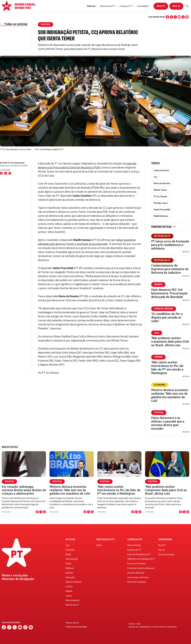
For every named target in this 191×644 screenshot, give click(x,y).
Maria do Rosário (162, 183)
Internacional (72, 559)
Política (159, 412)
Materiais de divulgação (18, 579)
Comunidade (165, 539)
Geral (99, 545)
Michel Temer (160, 190)
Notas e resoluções (15, 575)
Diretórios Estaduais (137, 582)
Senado (158, 284)
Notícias (70, 539)
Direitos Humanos (74, 582)
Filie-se (176, 6)
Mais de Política (10, 447)
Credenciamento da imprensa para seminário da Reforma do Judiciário (170, 269)
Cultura (69, 586)
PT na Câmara (160, 196)
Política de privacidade (76, 627)
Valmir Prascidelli (162, 210)
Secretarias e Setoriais (138, 577)
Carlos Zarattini (161, 170)
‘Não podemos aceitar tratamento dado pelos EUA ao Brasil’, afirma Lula (166, 490)
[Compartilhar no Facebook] (1, 173)
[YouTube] (179, 17)
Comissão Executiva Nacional (141, 568)
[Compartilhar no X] (41, 512)
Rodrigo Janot (161, 203)
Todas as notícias (14, 24)
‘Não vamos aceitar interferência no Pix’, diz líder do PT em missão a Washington (167, 368)
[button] (92, 6)
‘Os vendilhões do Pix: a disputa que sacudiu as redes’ (167, 317)
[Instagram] (171, 17)
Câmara (158, 357)
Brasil (68, 554)
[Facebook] (168, 17)
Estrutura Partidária (137, 564)
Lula (157, 333)
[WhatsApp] (183, 17)
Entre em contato (166, 554)
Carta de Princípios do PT (139, 554)
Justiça (69, 596)
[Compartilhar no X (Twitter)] (6, 173)
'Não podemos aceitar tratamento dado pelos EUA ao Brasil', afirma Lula (170, 342)
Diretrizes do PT (106, 539)
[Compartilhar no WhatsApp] (10, 173)
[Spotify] (187, 17)
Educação (70, 577)
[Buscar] (187, 6)
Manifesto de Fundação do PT (141, 559)
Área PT (161, 6)
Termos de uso (72, 623)
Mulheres (70, 568)
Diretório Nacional (136, 573)
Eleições (69, 573)
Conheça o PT (135, 539)
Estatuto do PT (134, 550)
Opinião (69, 591)
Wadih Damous (161, 216)
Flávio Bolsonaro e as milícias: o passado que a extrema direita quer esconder (168, 423)
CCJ (155, 177)
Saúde (68, 564)
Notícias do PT (162, 236)
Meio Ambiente (73, 600)
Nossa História (134, 545)
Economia (160, 385)
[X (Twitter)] (175, 17)
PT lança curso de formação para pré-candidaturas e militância (170, 245)
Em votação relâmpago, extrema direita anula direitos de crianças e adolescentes (24, 490)
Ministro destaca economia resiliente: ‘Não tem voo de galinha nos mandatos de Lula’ (170, 395)
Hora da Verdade (164, 309)
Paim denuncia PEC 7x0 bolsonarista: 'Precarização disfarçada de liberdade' (169, 293)
